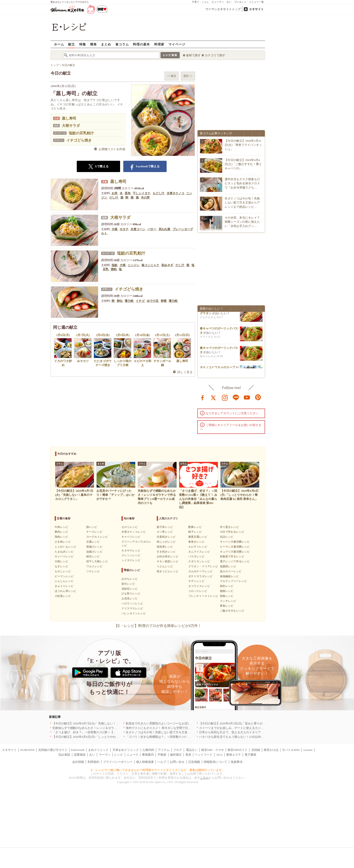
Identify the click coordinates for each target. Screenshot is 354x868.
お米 (115, 193)
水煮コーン (138, 229)
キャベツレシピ (64, 556)
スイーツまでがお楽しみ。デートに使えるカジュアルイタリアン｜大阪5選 (248, 728)
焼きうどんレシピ (168, 571)
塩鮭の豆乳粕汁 (81, 133)
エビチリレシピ (198, 547)
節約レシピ (227, 586)
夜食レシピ (227, 606)
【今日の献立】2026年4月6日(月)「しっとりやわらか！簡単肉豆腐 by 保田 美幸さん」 (109, 737)
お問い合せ (177, 762)
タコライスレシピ (199, 586)
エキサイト (256, 9)
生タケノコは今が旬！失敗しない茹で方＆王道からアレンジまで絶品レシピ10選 (179, 732)
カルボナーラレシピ (200, 571)
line (236, 397)
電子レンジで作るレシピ (235, 561)
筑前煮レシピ (165, 547)
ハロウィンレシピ (132, 603)
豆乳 (106, 269)
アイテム (164, 750)
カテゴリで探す (215, 55)
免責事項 (237, 762)
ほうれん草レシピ (65, 591)
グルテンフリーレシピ (233, 581)
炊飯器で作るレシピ (232, 556)
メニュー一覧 (256, 2)
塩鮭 (115, 265)
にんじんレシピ (64, 581)
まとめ (106, 44)
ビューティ (218, 2)
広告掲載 (194, 762)
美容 (188, 755)
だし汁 (114, 197)
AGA (219, 755)
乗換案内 (148, 755)
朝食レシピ (227, 596)
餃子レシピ (195, 532)
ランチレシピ (228, 601)
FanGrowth (78, 750)
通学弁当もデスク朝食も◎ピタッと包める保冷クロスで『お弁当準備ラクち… (242, 183)
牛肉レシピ (61, 527)
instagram (225, 397)
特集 (83, 44)
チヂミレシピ (196, 581)
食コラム (122, 44)
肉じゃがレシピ (166, 542)
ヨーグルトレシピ (97, 537)
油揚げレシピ (94, 552)
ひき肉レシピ (63, 542)
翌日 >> (188, 76)
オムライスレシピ (199, 552)
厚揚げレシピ (94, 547)
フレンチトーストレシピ (203, 596)
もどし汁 (159, 193)
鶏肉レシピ (61, 537)
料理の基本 (141, 44)
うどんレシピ (165, 566)
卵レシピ (92, 527)
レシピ (119, 755)
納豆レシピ (93, 556)
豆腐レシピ (93, 542)
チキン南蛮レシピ (168, 561)
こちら (204, 778)
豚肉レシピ (61, 532)
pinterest (258, 397)
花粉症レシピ (130, 589)
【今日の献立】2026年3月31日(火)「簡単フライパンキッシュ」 (243, 145)
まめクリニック (98, 750)
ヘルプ (162, 762)
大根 (115, 229)
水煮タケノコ (176, 193)
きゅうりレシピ (64, 586)
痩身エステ (234, 755)
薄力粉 (129, 301)
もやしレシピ (63, 571)
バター (152, 229)
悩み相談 (64, 755)
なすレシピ (61, 566)
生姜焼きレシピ (166, 537)
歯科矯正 (176, 755)
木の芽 (146, 197)
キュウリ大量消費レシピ (235, 552)
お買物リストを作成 (112, 149)
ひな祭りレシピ (131, 594)
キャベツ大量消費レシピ (235, 542)
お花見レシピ (130, 598)
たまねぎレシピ (64, 552)
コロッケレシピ (198, 591)
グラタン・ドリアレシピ (203, 566)
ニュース (133, 755)
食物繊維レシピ (229, 576)
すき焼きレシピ (166, 552)
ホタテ (124, 229)
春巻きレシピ (196, 542)
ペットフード (204, 755)
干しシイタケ (142, 193)
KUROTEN (27, 750)
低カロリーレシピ (231, 571)
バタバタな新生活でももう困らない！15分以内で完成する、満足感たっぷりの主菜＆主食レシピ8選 (264, 737)
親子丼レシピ (165, 527)
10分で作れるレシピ (232, 532)
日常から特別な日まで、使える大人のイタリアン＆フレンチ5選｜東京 (245, 732)
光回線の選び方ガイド (53, 750)
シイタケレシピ (131, 560)
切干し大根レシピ (97, 561)
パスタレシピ (196, 556)
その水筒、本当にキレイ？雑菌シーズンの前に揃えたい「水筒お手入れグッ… (242, 222)
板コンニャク (151, 265)
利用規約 (93, 762)
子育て (196, 2)
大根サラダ (71, 126)
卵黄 (164, 301)
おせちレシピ (130, 579)
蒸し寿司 (69, 118)
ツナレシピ (93, 571)
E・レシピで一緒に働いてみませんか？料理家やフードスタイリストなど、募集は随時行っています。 (158, 770)
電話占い (192, 750)
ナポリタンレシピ (199, 561)
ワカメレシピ (94, 566)
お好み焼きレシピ (168, 556)
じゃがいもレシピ (65, 547)
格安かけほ (271, 750)
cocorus (308, 750)
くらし (206, 2)
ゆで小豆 (153, 301)
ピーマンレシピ (64, 576)
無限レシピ (227, 591)
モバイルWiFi (291, 750)
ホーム (59, 44)
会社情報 (78, 762)
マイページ (177, 44)
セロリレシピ (130, 527)
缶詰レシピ (227, 537)
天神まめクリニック (126, 750)
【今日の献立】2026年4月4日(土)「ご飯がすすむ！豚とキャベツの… (243, 164)
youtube (247, 397)
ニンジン (134, 265)
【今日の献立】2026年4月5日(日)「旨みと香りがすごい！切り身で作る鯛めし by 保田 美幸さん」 (263, 723)
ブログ (178, 750)
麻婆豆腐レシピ (198, 537)
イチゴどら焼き (79, 140)
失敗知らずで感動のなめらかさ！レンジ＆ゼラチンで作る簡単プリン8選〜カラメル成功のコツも (116, 728)
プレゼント (240, 2)
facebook (203, 397)
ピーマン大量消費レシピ (235, 547)
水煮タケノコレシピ (134, 532)
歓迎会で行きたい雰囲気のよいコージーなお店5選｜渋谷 (163, 723)
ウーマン (105, 755)
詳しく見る (185, 372)
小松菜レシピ (63, 596)
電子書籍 (250, 755)
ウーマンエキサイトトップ (223, 9)
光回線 (256, 750)
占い (229, 2)
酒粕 (114, 269)
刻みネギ (168, 265)
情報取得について (215, 762)
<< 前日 (172, 76)
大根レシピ (61, 561)
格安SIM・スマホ (213, 750)
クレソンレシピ (131, 555)
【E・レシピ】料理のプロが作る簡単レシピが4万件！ (158, 626)
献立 (72, 44)
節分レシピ (128, 584)
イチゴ (140, 301)
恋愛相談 (80, 755)
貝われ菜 (165, 229)
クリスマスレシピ (132, 608)
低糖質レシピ (228, 566)
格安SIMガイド (238, 750)
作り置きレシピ (229, 527)
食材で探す (193, 55)
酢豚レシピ (195, 527)
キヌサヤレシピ (131, 551)
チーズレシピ (94, 532)
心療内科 (148, 750)
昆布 (128, 193)
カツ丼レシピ (165, 532)
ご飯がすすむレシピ (232, 611)
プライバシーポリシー (118, 762)
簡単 (93, 44)
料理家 (159, 44)
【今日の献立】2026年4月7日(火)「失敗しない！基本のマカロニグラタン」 (102, 723)
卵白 (120, 301)
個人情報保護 (145, 762)
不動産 (162, 755)
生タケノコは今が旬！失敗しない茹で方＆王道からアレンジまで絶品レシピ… (242, 202)
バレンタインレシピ (134, 613)
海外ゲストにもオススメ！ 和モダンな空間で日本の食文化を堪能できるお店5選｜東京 (183, 728)
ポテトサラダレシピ (200, 576)
